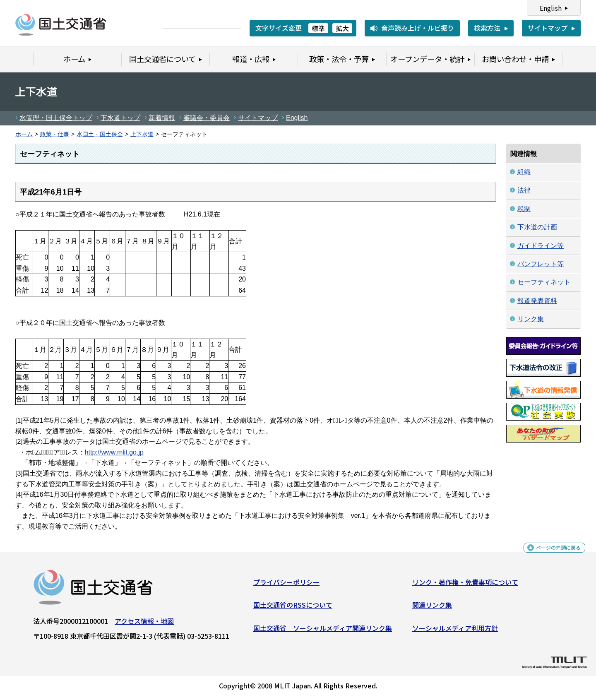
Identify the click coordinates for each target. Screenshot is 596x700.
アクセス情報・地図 (144, 624)
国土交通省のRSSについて (293, 608)
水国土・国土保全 (100, 134)
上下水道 (142, 134)
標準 (318, 28)
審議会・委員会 (207, 118)
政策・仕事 (55, 134)
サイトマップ (548, 28)
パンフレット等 (541, 264)
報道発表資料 (537, 301)
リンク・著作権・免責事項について (465, 585)
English (551, 8)
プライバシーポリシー (286, 585)
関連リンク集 (432, 608)
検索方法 (487, 28)
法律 (524, 190)
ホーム (24, 134)
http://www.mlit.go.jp (114, 452)
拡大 (342, 28)
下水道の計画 (537, 227)
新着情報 (162, 118)
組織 (524, 172)
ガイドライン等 (541, 246)
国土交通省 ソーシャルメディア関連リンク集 (323, 631)
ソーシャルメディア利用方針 (455, 631)
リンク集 (531, 319)
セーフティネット (544, 282)
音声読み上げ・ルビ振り (418, 28)
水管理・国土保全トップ (56, 118)
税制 (524, 209)
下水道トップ (120, 118)
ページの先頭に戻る (552, 555)
